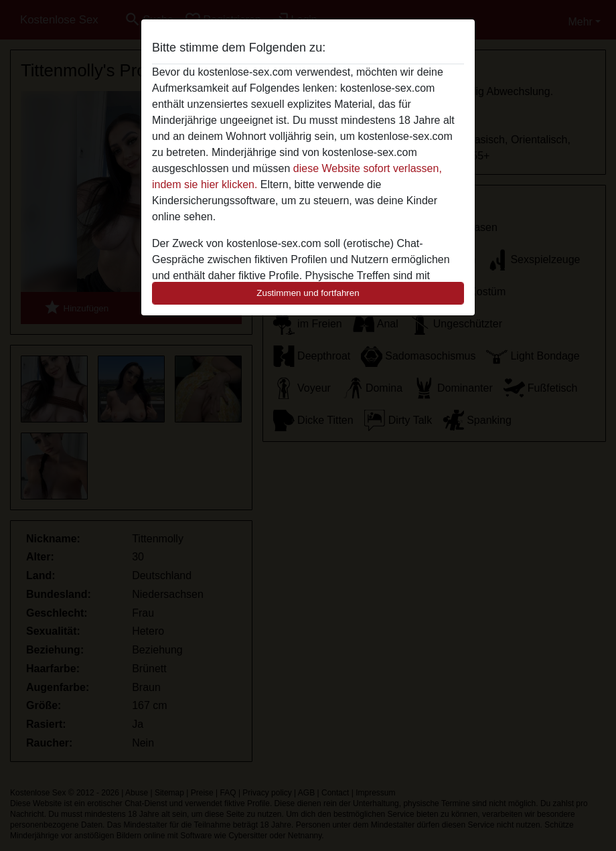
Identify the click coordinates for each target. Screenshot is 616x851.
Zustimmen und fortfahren (308, 293)
